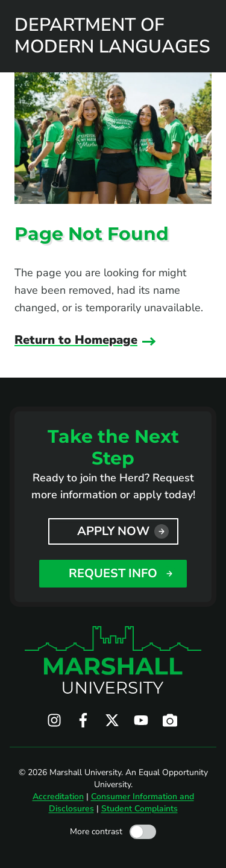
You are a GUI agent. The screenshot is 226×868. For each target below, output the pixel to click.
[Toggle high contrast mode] (143, 832)
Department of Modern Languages (112, 36)
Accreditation (58, 797)
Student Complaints (140, 809)
